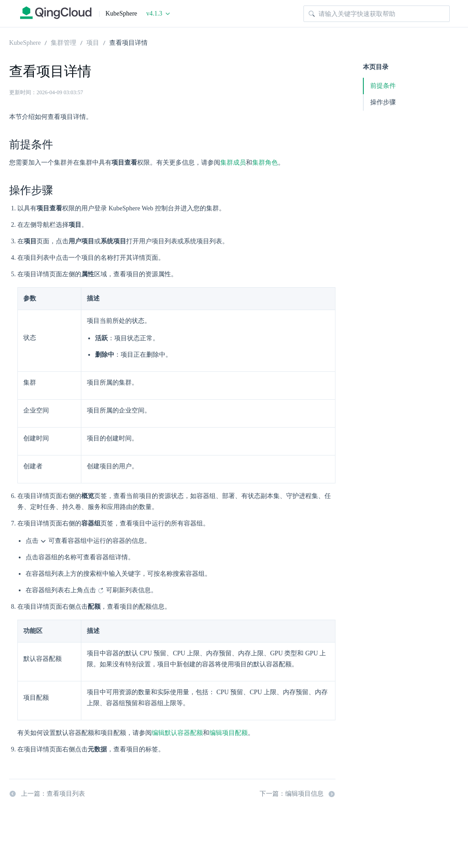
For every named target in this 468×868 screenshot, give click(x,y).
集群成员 (233, 163)
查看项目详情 (128, 42)
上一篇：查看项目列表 (47, 794)
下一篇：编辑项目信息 (298, 794)
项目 (93, 42)
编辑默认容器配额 (177, 733)
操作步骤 (383, 102)
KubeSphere (25, 42)
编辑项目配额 (229, 733)
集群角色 (265, 163)
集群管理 (64, 42)
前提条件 (383, 86)
